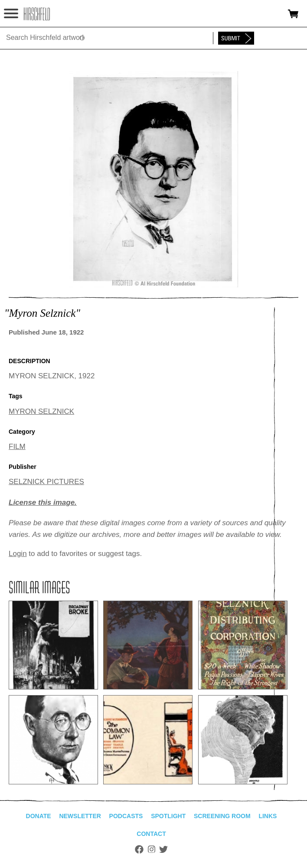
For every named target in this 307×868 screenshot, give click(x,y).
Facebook (139, 849)
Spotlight (168, 816)
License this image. (43, 502)
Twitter (163, 849)
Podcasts (126, 816)
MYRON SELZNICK (41, 411)
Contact (151, 834)
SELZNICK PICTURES (46, 482)
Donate (39, 816)
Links (268, 816)
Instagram (152, 849)
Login (18, 554)
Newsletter (80, 816)
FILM (17, 447)
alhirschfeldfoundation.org (37, 14)
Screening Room (222, 816)
